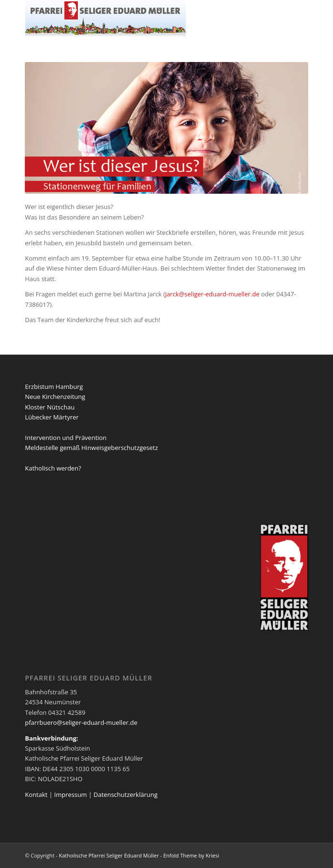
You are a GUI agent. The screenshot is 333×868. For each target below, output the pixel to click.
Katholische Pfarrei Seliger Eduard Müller (109, 855)
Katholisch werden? (53, 468)
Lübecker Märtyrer (52, 417)
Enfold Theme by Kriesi (191, 855)
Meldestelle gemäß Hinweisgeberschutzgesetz (91, 448)
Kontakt (36, 795)
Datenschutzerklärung (126, 795)
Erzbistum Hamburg (54, 387)
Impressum (70, 795)
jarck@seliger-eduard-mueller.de (213, 294)
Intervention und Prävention (66, 438)
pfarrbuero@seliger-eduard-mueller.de (81, 722)
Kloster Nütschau (50, 407)
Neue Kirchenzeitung (55, 397)
